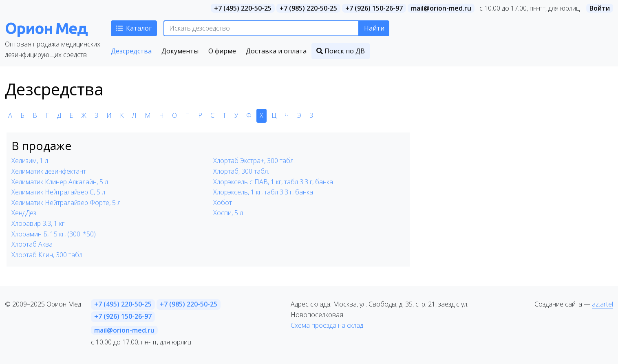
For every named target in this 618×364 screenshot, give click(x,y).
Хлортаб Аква (32, 244)
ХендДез (24, 213)
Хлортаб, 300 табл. (241, 171)
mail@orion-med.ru (441, 8)
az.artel (603, 304)
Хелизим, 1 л (30, 161)
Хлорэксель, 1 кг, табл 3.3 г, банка (263, 192)
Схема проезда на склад (327, 325)
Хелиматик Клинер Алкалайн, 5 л (60, 182)
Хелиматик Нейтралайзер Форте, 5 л (66, 203)
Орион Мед (46, 28)
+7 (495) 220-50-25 (243, 8)
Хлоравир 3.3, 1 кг (38, 223)
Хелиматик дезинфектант (49, 171)
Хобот (223, 203)
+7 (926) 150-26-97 (374, 8)
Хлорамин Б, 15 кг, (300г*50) (54, 234)
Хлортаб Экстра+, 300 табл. (254, 161)
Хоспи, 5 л (228, 213)
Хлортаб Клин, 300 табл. (47, 255)
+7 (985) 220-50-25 (308, 8)
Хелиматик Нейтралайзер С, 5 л (58, 192)
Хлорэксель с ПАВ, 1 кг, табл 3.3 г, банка (273, 182)
